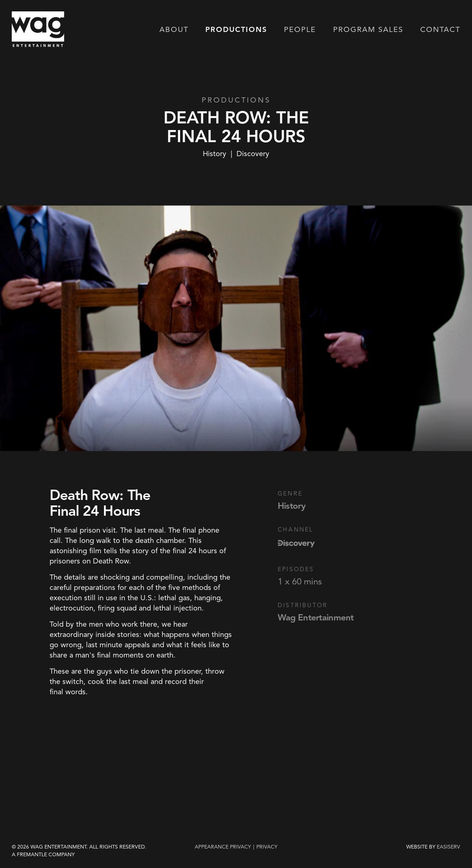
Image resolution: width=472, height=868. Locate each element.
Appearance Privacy (223, 847)
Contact (440, 30)
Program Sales (368, 30)
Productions (236, 30)
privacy (267, 847)
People (300, 30)
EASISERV (448, 847)
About (174, 30)
